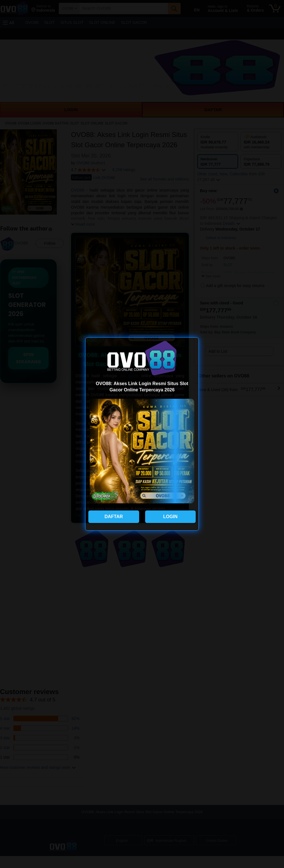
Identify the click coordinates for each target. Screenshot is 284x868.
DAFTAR (114, 517)
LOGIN (170, 517)
